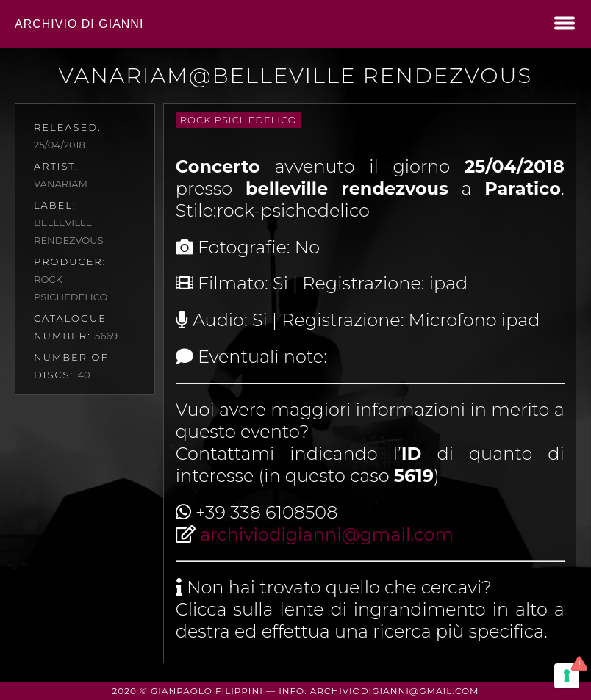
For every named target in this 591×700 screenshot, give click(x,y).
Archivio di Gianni (79, 24)
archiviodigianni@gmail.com (327, 534)
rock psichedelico (239, 120)
